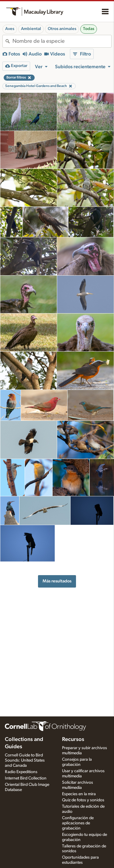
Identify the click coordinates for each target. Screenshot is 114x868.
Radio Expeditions (21, 772)
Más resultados (57, 581)
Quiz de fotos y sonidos (83, 800)
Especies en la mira (79, 794)
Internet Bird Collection (26, 778)
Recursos (73, 739)
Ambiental (31, 29)
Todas (89, 29)
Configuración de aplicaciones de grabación (78, 823)
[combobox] (62, 41)
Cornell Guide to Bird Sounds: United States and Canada (25, 760)
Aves (10, 29)
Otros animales (62, 29)
